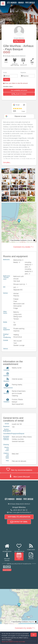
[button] (19, 41)
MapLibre (30, 240)
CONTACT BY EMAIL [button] (19, 522)
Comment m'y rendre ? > (23, 247)
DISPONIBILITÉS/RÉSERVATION (19, 517)
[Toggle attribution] (34, 240)
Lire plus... (7, 162)
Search (7, 79)
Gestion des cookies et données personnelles (13, 642)
